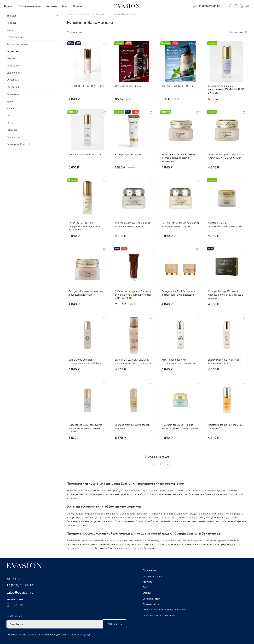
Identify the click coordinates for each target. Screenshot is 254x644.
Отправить (115, 624)
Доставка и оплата (32, 6)
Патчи (10, 123)
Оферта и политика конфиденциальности (164, 610)
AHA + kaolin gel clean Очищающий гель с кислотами (179, 361)
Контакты (54, 6)
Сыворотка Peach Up (19, 144)
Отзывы (80, 6)
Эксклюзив (13, 73)
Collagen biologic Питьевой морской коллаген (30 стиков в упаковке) (226, 295)
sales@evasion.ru (20, 593)
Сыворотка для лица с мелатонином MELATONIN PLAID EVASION (226, 89)
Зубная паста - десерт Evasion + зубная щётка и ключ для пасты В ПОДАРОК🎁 (133, 295)
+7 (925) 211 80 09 (207, 6)
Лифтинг (12, 58)
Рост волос (13, 65)
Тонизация (13, 87)
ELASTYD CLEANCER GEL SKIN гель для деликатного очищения (133, 361)
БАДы (10, 30)
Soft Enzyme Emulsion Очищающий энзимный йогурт (86, 361)
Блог (67, 6)
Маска (10, 108)
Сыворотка (13, 94)
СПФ (9, 115)
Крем (10, 101)
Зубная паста (14, 137)
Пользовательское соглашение (159, 615)
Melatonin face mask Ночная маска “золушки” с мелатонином (180, 427)
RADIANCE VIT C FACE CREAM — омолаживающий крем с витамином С (179, 158)
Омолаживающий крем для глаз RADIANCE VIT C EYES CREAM (226, 156)
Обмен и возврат (151, 599)
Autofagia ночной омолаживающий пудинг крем (225, 225)
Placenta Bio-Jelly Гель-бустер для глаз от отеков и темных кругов (85, 428)
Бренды (11, 16)
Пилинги (12, 130)
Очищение (13, 80)
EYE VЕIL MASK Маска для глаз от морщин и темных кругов (180, 225)
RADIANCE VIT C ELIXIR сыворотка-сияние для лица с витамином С (85, 226)
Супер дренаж (15, 37)
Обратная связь (151, 604)
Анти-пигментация (17, 44)
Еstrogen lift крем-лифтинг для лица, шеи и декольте (86, 293)
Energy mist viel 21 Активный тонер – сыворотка (224, 361)
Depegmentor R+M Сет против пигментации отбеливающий (178, 293)
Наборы (11, 23)
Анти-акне (13, 51)
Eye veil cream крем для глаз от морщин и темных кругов (133, 225)
